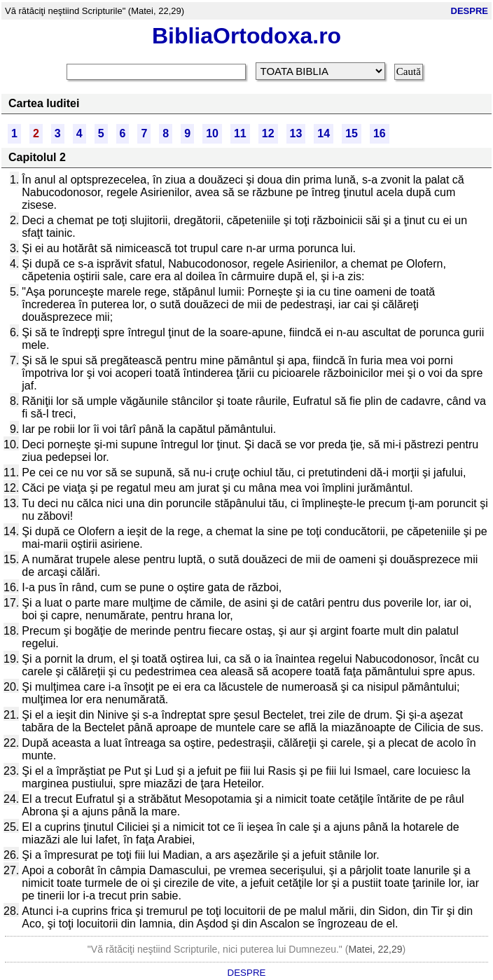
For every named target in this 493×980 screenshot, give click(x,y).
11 (240, 133)
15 (352, 133)
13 (296, 133)
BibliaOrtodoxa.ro (246, 36)
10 (212, 133)
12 (268, 133)
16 (380, 133)
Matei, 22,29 (375, 949)
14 (324, 133)
